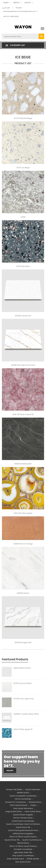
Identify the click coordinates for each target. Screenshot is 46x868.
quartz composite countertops (23, 796)
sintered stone (35, 802)
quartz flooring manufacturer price (23, 830)
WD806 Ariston (23, 593)
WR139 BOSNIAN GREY (23, 464)
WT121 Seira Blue (23, 266)
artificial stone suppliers (23, 834)
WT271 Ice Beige (23, 168)
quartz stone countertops (23, 821)
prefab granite (33, 859)
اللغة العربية (6, 8)
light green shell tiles (23, 852)
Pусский (19, 8)
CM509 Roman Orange (23, 544)
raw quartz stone (23, 862)
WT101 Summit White (23, 683)
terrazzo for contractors (15, 802)
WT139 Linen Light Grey (24, 699)
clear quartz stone (33, 811)
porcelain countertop (23, 849)
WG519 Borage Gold (23, 643)
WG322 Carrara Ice (23, 316)
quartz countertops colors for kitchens (23, 824)
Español (28, 3)
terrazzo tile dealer (14, 790)
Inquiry (10, 770)
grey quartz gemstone (23, 808)
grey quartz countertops (23, 856)
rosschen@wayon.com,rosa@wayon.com (20, 11)
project (33, 805)
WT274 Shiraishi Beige (23, 118)
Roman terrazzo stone (23, 818)
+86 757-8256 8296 (11, 16)
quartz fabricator (33, 790)
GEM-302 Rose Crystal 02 (23, 414)
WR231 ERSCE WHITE (22, 668)
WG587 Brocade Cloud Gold (23, 365)
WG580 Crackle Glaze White (26, 714)
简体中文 (17, 3)
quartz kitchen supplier (23, 815)
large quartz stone (13, 811)
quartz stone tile (23, 827)
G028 (23, 217)
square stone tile (12, 840)
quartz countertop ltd (32, 840)
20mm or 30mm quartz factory (23, 837)
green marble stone (15, 859)
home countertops (23, 799)
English (6, 3)
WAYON (23, 27)
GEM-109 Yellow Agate (23, 513)
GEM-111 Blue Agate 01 (23, 729)
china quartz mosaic (19, 805)
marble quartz (23, 793)
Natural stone (23, 843)
